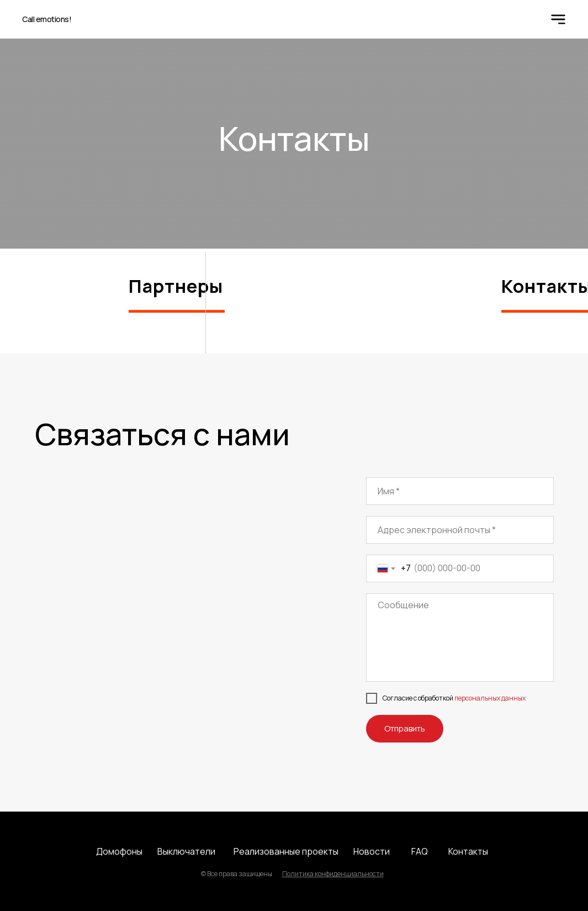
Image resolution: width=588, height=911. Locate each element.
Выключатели (186, 851)
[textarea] (460, 638)
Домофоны (119, 851)
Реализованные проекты (286, 851)
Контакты (468, 851)
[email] (460, 530)
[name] (460, 491)
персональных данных (490, 698)
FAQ (420, 851)
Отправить (405, 728)
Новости (372, 851)
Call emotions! (47, 19)
